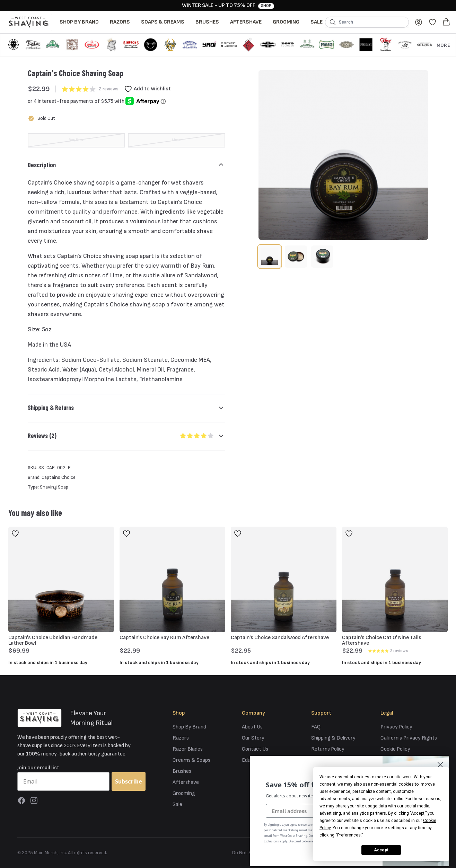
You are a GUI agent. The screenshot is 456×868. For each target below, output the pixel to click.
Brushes (207, 22)
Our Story (253, 738)
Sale (317, 22)
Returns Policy (328, 749)
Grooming (286, 22)
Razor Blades (188, 749)
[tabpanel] (343, 155)
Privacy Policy (396, 727)
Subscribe (129, 781)
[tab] (270, 257)
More (443, 45)
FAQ (316, 727)
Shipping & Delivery (333, 738)
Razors (120, 22)
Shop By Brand (79, 22)
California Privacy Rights (409, 738)
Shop (266, 6)
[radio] (76, 140)
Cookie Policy (395, 749)
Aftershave (246, 22)
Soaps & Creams (163, 22)
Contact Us (255, 749)
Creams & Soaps (191, 760)
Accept (381, 850)
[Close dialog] (440, 765)
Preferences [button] (349, 835)
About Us (252, 727)
